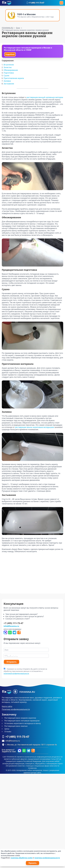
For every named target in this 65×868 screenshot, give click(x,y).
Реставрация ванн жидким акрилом (20, 718)
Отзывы (8, 731)
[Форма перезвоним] (19, 632)
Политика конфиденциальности (16, 709)
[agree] (5, 669)
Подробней (10, 54)
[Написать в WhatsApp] (10, 632)
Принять (33, 863)
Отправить (12, 662)
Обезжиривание (11, 70)
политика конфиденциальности (47, 858)
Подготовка (9, 73)
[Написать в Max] (5, 632)
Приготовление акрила (14, 78)
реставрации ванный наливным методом (45, 97)
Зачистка (8, 67)
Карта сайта (7, 706)
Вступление (9, 65)
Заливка (7, 81)
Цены (7, 729)
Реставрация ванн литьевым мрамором (22, 721)
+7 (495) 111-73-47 (35, 3)
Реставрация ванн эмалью (16, 726)
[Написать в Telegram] (14, 632)
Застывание (9, 84)
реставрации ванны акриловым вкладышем (34, 427)
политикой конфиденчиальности (16, 673)
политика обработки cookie (22, 858)
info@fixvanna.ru (11, 626)
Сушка (6, 75)
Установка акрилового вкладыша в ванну (23, 723)
